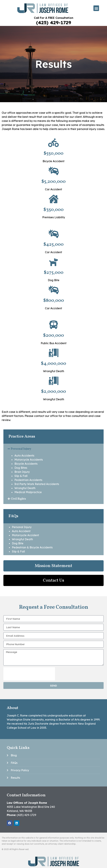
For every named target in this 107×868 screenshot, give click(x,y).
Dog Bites (21, 468)
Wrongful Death (25, 488)
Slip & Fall (21, 476)
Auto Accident (21, 531)
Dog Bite (18, 543)
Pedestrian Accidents (28, 480)
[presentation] (29, 674)
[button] (96, 8)
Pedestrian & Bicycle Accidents (32, 547)
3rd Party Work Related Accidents (37, 484)
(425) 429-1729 (54, 22)
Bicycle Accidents (26, 464)
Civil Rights (18, 499)
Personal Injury (21, 449)
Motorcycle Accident (25, 535)
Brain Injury (22, 472)
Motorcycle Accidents (29, 460)
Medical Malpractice (28, 492)
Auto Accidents (24, 456)
